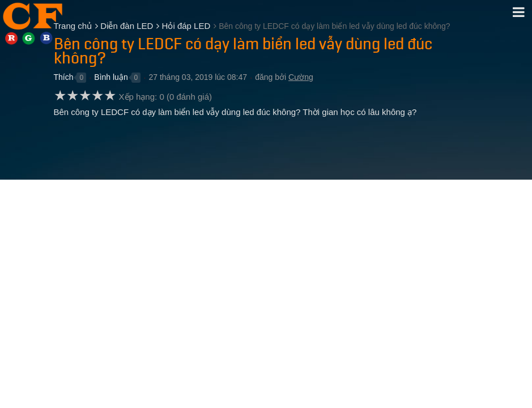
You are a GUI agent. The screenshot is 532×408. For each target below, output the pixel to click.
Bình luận (111, 77)
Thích (64, 77)
